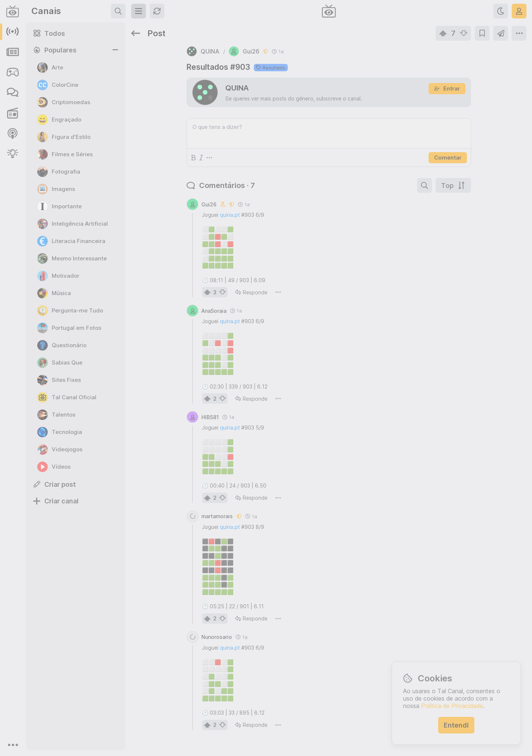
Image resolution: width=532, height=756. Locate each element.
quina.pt (230, 215)
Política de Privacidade (452, 706)
